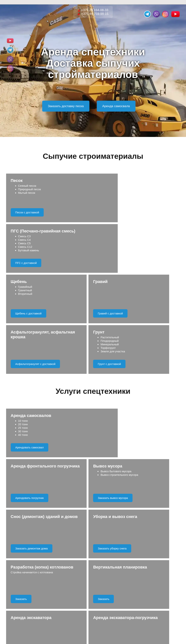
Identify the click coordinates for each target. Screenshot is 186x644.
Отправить (93, 521)
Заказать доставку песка (66, 106)
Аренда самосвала (116, 106)
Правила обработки (108, 535)
